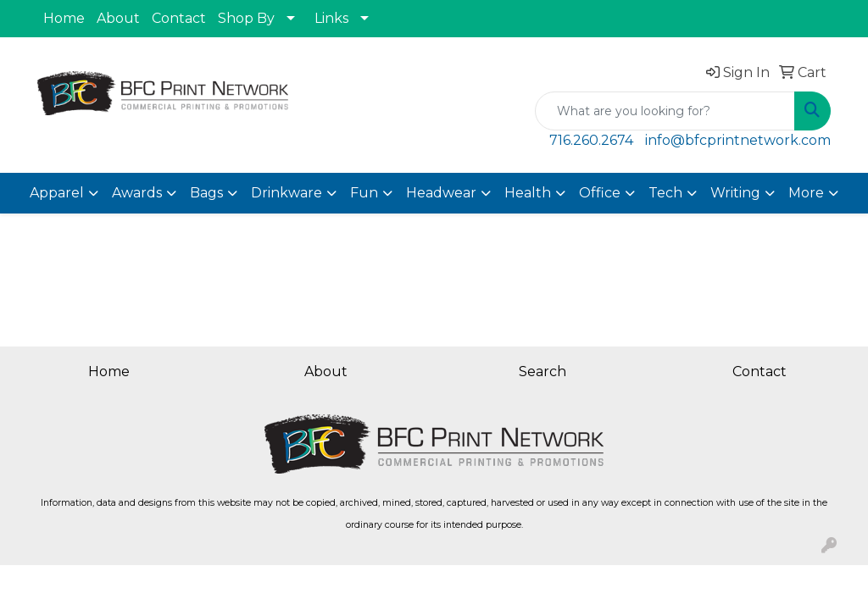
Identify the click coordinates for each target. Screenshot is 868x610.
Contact (179, 18)
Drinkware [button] (287, 193)
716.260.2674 (591, 140)
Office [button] (600, 193)
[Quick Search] (665, 111)
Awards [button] (137, 193)
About (118, 18)
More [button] (806, 193)
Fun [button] (364, 193)
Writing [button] (735, 193)
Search (542, 372)
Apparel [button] (57, 193)
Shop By (246, 18)
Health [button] (528, 193)
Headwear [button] (441, 193)
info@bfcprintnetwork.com (738, 140)
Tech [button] (665, 193)
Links (331, 18)
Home (64, 18)
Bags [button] (206, 193)
